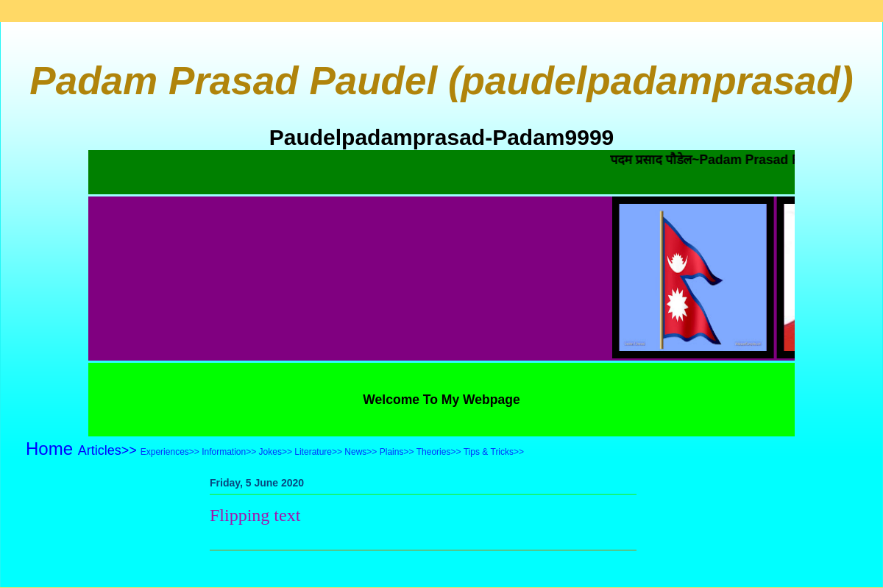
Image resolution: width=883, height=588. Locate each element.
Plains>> (397, 452)
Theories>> (439, 452)
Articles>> (107, 450)
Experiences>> (170, 452)
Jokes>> (276, 452)
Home (49, 449)
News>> (361, 452)
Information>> (229, 452)
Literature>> (318, 452)
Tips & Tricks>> (494, 452)
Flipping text (255, 515)
